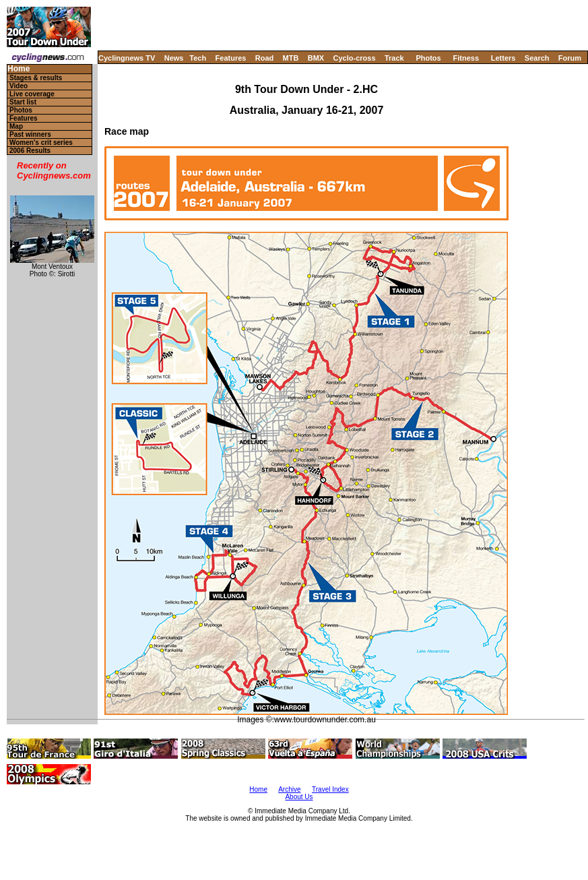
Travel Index (330, 789)
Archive (289, 789)
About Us (299, 797)
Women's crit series (41, 143)
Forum (570, 58)
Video (19, 86)
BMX (316, 58)
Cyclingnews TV (127, 58)
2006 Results (30, 151)
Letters (503, 58)
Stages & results (36, 78)
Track (394, 58)
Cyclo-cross (355, 58)
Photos (428, 58)
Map (16, 126)
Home (19, 69)
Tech (198, 58)
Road (265, 58)
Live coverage (32, 94)
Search (537, 58)
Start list (23, 102)
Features (231, 58)
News (174, 58)
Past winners (30, 134)
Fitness (466, 58)
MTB (291, 58)
